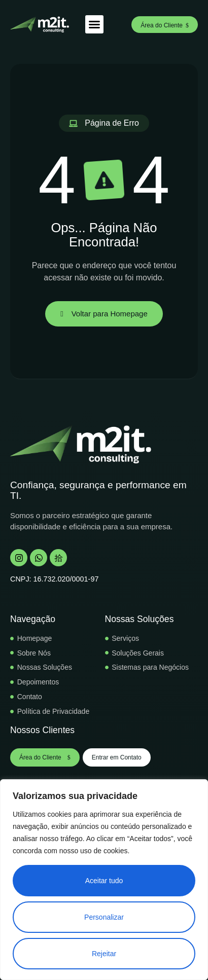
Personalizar (104, 917)
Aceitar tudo (104, 881)
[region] (104, 880)
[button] (94, 24)
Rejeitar (104, 954)
